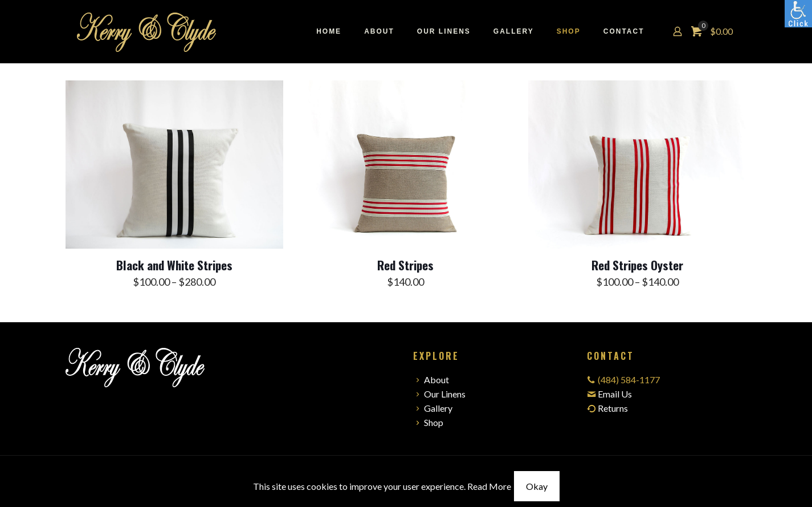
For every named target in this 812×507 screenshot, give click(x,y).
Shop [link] (428, 422)
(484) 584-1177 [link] (629, 380)
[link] (798, 14)
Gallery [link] (433, 408)
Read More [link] (489, 486)
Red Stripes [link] (405, 265)
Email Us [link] (615, 394)
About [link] (431, 380)
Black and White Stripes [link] (174, 265)
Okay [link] (537, 486)
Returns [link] (607, 408)
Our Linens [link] (439, 394)
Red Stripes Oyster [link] (637, 265)
